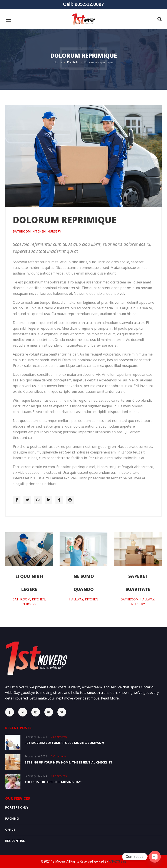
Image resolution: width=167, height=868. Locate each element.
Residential (15, 841)
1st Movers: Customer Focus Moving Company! (64, 743)
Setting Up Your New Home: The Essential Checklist (69, 762)
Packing (12, 818)
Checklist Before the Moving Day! (53, 782)
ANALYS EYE (117, 861)
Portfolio (73, 62)
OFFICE (10, 830)
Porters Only (17, 807)
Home (58, 62)
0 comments (59, 737)
